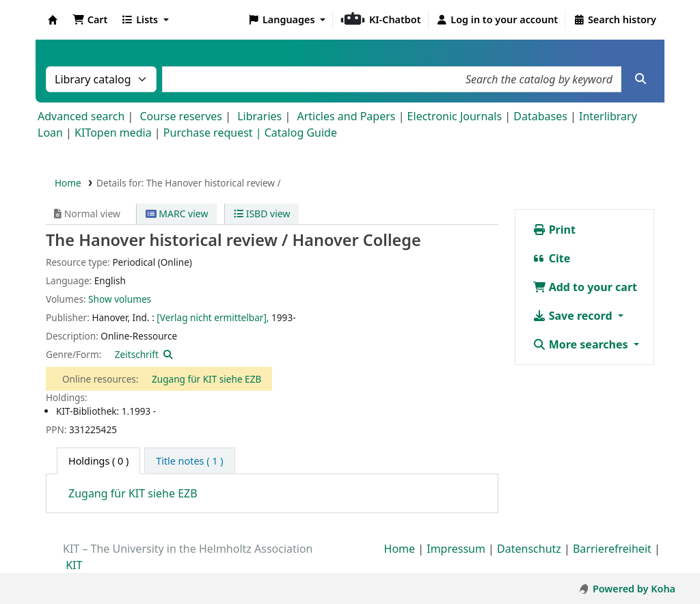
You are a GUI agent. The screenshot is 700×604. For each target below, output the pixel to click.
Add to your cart (585, 287)
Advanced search (81, 116)
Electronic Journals (455, 116)
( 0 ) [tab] (98, 461)
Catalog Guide (301, 133)
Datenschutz (529, 549)
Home (68, 183)
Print (554, 230)
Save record (574, 316)
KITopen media (113, 133)
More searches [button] (582, 344)
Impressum (456, 549)
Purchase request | (214, 133)
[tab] (189, 461)
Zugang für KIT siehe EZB (206, 379)
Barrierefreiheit (612, 549)
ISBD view (262, 214)
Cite (552, 258)
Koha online (53, 20)
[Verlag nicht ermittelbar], (213, 317)
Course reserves (181, 116)
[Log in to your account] (497, 20)
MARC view (177, 214)
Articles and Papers (346, 116)
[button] (90, 20)
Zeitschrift (137, 354)
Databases (540, 116)
